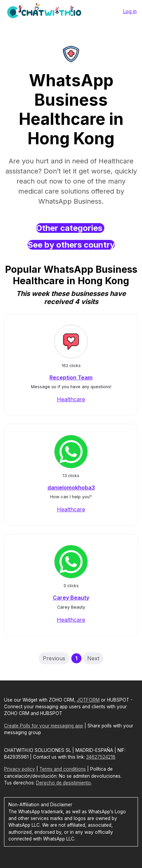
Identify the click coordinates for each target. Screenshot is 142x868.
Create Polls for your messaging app (44, 726)
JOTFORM (88, 700)
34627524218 (101, 757)
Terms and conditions (63, 769)
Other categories (70, 228)
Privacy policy (20, 769)
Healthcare (71, 399)
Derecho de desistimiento (63, 783)
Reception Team (71, 377)
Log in (130, 11)
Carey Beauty (71, 598)
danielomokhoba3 (71, 488)
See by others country (71, 245)
